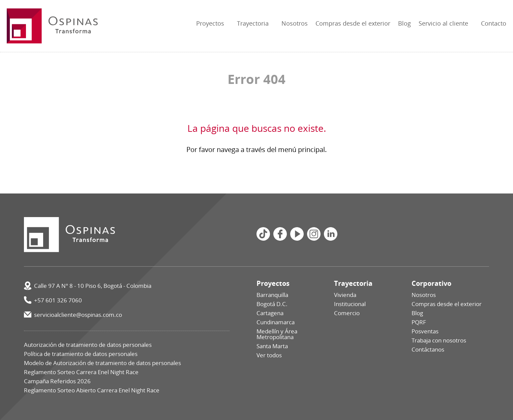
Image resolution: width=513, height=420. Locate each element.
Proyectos (210, 23)
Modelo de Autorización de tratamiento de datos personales (102, 363)
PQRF (419, 322)
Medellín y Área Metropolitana (277, 334)
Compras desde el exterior (353, 23)
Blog (404, 23)
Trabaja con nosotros (439, 340)
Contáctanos (428, 349)
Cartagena (270, 313)
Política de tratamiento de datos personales (81, 354)
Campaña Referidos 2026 (57, 381)
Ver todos (269, 355)
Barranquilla (272, 295)
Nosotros (295, 23)
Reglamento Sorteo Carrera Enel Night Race (81, 372)
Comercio (347, 313)
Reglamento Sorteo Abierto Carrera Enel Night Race (92, 390)
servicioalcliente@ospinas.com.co (78, 315)
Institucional (350, 304)
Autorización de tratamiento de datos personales (88, 345)
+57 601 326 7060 (58, 300)
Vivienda (345, 295)
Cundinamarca (276, 322)
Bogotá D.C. (272, 304)
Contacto (494, 23)
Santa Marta (272, 346)
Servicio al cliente (443, 23)
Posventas (425, 331)
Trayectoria (253, 23)
